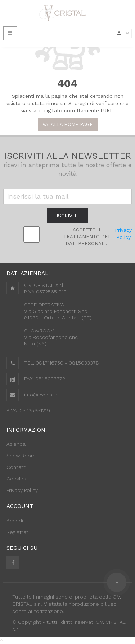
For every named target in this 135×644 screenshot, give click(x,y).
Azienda (16, 444)
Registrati (18, 532)
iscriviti (68, 216)
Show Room (21, 456)
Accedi (15, 521)
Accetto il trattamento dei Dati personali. (86, 236)
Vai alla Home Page (68, 124)
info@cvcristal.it (44, 395)
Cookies (16, 479)
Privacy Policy (123, 234)
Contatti (17, 467)
